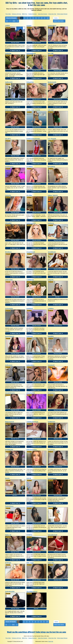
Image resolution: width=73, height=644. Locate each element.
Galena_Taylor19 (53, 195)
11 (7, 21)
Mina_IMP (51, 53)
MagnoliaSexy (52, 506)
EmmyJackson (52, 478)
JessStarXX (51, 365)
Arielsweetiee (9, 309)
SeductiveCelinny (32, 450)
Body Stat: (15, 43)
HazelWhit (51, 336)
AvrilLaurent (9, 365)
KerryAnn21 (51, 450)
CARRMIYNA (30, 280)
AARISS (7, 25)
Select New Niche (59, 21)
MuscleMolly (51, 167)
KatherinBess (30, 365)
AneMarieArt (51, 422)
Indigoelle (51, 280)
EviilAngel (8, 563)
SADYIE (29, 478)
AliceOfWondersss (32, 592)
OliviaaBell (8, 223)
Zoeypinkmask (31, 252)
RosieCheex (51, 393)
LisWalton (51, 309)
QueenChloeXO (10, 336)
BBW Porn (25, 14)
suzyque (29, 25)
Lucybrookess (52, 25)
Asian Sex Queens (43, 14)
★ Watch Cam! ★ (15, 50)
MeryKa (7, 478)
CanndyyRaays (31, 506)
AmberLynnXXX (31, 223)
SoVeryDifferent (31, 53)
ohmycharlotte (31, 393)
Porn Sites (8, 14)
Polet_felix (51, 563)
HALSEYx (8, 139)
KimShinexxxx (9, 167)
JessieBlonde (52, 252)
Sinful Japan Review (62, 14)
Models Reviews (33, 14)
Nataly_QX (8, 535)
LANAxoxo (30, 336)
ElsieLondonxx (9, 110)
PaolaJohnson (9, 506)
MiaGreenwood (9, 422)
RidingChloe (30, 82)
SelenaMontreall (52, 535)
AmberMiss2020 (10, 592)
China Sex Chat (52, 14)
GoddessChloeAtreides (33, 139)
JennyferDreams (10, 393)
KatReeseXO (9, 82)
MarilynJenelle (52, 82)
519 (14, 21)
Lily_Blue (29, 195)
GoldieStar (8, 53)
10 (48, 18)
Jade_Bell (51, 110)
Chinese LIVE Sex (16, 14)
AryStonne (51, 223)
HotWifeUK (30, 309)
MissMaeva (8, 252)
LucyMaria (29, 167)
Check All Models (11, 18)
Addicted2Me (9, 280)
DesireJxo (8, 195)
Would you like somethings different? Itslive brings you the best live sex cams (37, 632)
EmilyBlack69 (9, 450)
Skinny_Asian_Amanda (33, 110)
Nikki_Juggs (30, 563)
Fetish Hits (51, 641)
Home (56, 18)
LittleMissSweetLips (32, 422)
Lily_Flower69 (52, 139)
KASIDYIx (29, 535)
